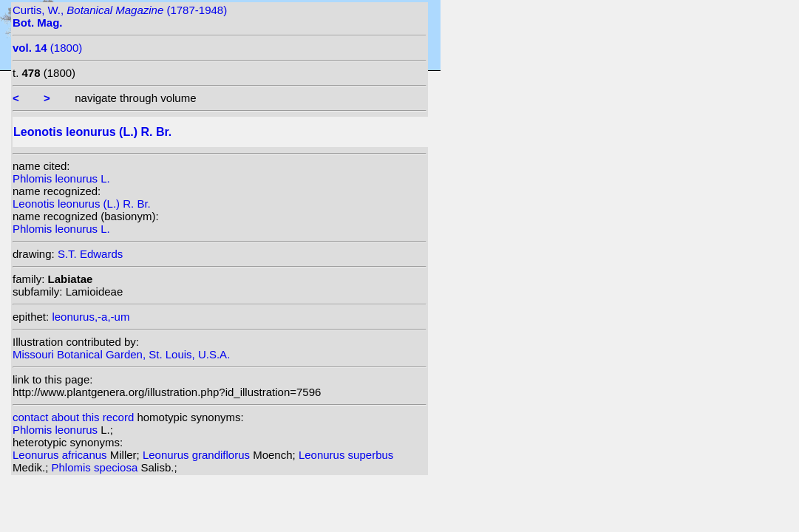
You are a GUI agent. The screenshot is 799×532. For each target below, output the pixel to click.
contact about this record (73, 417)
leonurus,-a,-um (91, 317)
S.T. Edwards (90, 254)
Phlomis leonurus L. (61, 178)
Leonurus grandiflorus (198, 455)
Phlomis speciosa (96, 467)
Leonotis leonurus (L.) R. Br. (82, 204)
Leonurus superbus (346, 455)
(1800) (47, 48)
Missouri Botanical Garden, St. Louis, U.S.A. (121, 354)
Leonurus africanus (61, 455)
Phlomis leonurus (57, 430)
